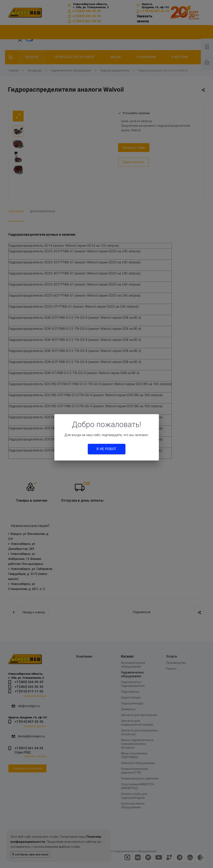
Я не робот (106, 449)
